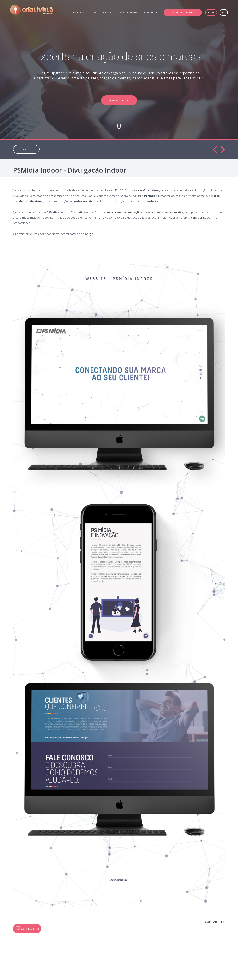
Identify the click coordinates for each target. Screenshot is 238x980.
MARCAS (106, 12)
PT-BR (211, 12)
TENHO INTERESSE (119, 100)
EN (224, 12)
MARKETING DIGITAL (128, 12)
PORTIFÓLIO (151, 12)
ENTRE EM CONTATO (183, 12)
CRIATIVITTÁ (78, 12)
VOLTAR (26, 149)
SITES (93, 12)
